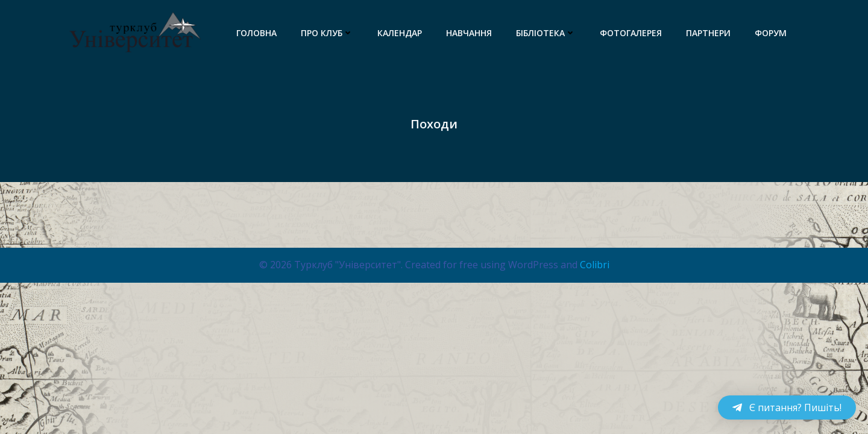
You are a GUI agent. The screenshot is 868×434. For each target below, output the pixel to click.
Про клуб (327, 33)
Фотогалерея (631, 33)
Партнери (708, 33)
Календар (400, 33)
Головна (256, 33)
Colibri (595, 265)
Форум (771, 33)
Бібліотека (546, 33)
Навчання (469, 33)
